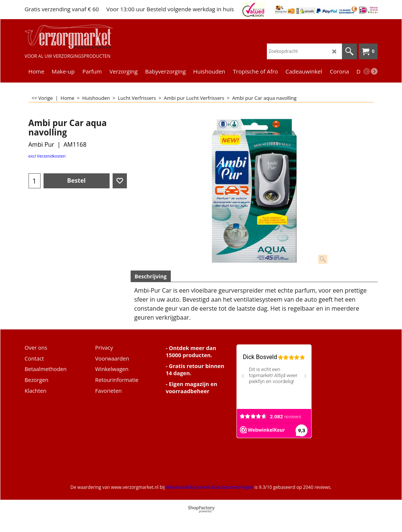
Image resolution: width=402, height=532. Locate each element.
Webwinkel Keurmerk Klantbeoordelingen (210, 487)
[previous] (367, 71)
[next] (374, 71)
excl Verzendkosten (47, 156)
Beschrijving (151, 276)
